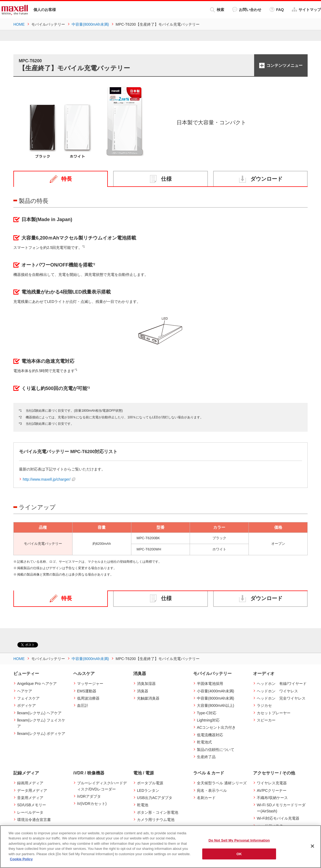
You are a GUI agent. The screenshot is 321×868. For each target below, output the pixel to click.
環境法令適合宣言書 (34, 820)
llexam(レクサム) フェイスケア (41, 723)
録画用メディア (30, 783)
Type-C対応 (207, 713)
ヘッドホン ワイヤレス (277, 691)
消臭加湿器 (146, 684)
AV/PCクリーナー (272, 790)
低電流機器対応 (210, 735)
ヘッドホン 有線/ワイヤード (282, 684)
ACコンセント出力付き (216, 727)
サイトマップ (306, 9)
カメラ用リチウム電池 (156, 820)
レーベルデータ (30, 812)
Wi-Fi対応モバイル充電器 (278, 818)
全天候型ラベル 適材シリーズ (222, 783)
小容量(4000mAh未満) (215, 691)
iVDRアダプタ (89, 796)
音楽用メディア (30, 798)
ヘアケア (25, 691)
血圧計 (83, 705)
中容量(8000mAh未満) (215, 698)
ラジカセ (264, 705)
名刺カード (206, 798)
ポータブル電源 (150, 783)
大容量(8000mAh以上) (215, 705)
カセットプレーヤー (274, 713)
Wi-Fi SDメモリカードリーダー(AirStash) (281, 808)
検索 (217, 10)
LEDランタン (148, 790)
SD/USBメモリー (32, 805)
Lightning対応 (208, 720)
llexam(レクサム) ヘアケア (39, 713)
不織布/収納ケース (272, 798)
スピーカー (266, 720)
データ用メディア (32, 790)
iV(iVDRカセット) (92, 804)
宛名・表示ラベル (212, 790)
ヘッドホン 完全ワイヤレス (281, 698)
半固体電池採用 (210, 684)
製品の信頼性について (216, 749)
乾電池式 (204, 742)
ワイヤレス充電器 (272, 783)
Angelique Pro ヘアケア (37, 684)
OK (239, 854)
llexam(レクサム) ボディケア (41, 734)
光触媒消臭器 (148, 698)
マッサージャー (90, 684)
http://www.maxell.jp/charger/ (47, 479)
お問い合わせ (247, 9)
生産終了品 (206, 757)
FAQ (277, 9)
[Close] (312, 846)
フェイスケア (28, 698)
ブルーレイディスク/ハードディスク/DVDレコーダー (102, 786)
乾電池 (143, 805)
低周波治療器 (88, 698)
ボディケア (26, 705)
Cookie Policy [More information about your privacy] (21, 859)
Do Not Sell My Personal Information (239, 840)
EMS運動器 (87, 691)
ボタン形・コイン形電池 (158, 812)
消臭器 (143, 691)
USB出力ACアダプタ (155, 798)
